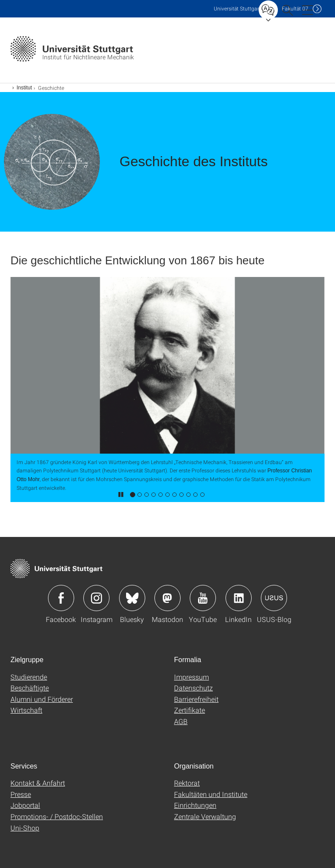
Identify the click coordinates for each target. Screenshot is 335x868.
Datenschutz (193, 688)
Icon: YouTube (203, 598)
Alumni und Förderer (42, 699)
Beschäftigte (30, 688)
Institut (24, 88)
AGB (181, 721)
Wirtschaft (26, 710)
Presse (21, 794)
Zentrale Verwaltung (205, 816)
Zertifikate (190, 710)
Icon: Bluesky (132, 598)
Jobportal (25, 805)
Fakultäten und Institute (211, 794)
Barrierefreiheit (196, 699)
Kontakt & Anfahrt (38, 783)
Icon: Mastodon (167, 598)
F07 (295, 9)
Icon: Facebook (61, 598)
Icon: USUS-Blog (274, 598)
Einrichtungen (195, 805)
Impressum (191, 677)
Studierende (29, 677)
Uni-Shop (25, 828)
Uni (237, 9)
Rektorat (187, 783)
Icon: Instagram (96, 598)
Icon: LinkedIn (239, 598)
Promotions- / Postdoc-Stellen (57, 816)
